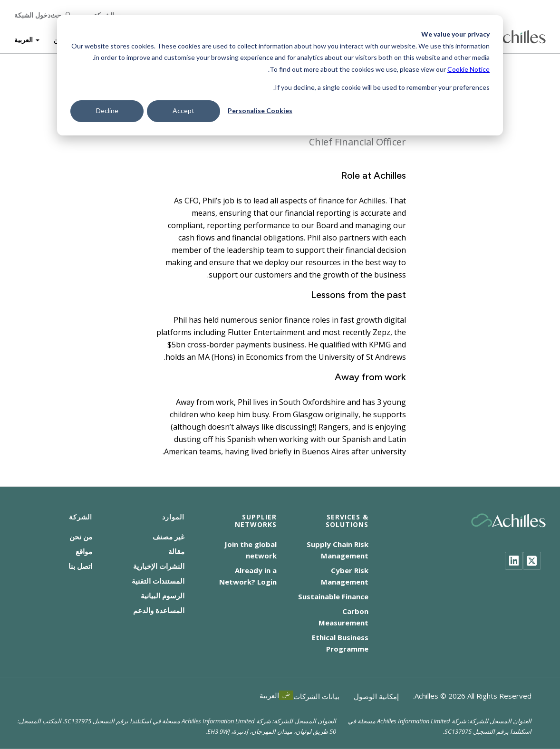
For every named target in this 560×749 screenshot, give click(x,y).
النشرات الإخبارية (159, 566)
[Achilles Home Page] (508, 36)
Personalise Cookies (260, 110)
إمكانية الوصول (376, 696)
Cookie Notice (468, 69)
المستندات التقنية (158, 581)
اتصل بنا (80, 566)
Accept (183, 110)
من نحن (81, 537)
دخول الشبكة (32, 14)
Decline (107, 110)
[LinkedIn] (514, 561)
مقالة (176, 551)
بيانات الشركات (316, 696)
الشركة (104, 14)
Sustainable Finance (333, 596)
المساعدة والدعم (159, 610)
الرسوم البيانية (163, 595)
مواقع (84, 551)
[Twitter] (532, 561)
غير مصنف (169, 537)
